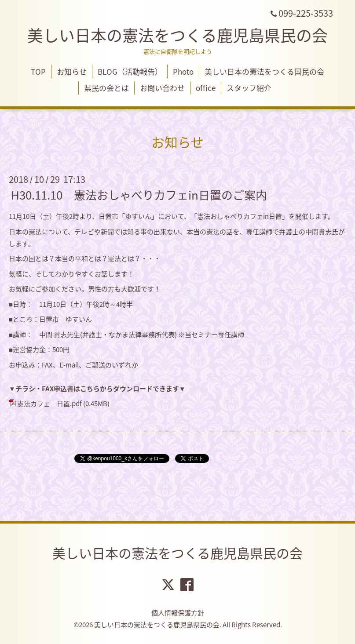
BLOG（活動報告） (130, 71)
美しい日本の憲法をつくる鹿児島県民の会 (177, 35)
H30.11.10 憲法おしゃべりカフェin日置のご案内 (139, 195)
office (206, 88)
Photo (183, 71)
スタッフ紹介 (249, 88)
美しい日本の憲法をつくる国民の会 (264, 71)
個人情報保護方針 (178, 613)
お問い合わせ (162, 88)
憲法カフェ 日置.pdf (49, 404)
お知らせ (72, 71)
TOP (38, 71)
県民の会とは (106, 88)
